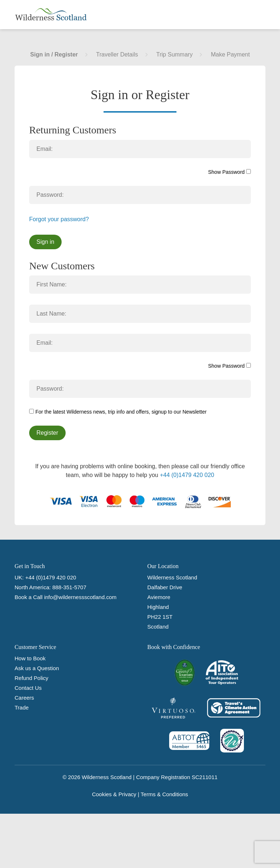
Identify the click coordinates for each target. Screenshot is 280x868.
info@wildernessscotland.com (80, 597)
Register (47, 433)
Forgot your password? (59, 219)
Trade (22, 707)
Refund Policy (32, 678)
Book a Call (29, 597)
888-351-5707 (69, 587)
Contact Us (28, 688)
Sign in (45, 242)
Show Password (230, 172)
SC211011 (205, 777)
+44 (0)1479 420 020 (187, 475)
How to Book (30, 658)
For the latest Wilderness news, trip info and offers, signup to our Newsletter (118, 412)
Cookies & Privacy (114, 794)
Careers (24, 698)
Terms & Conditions (164, 794)
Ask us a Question (37, 668)
